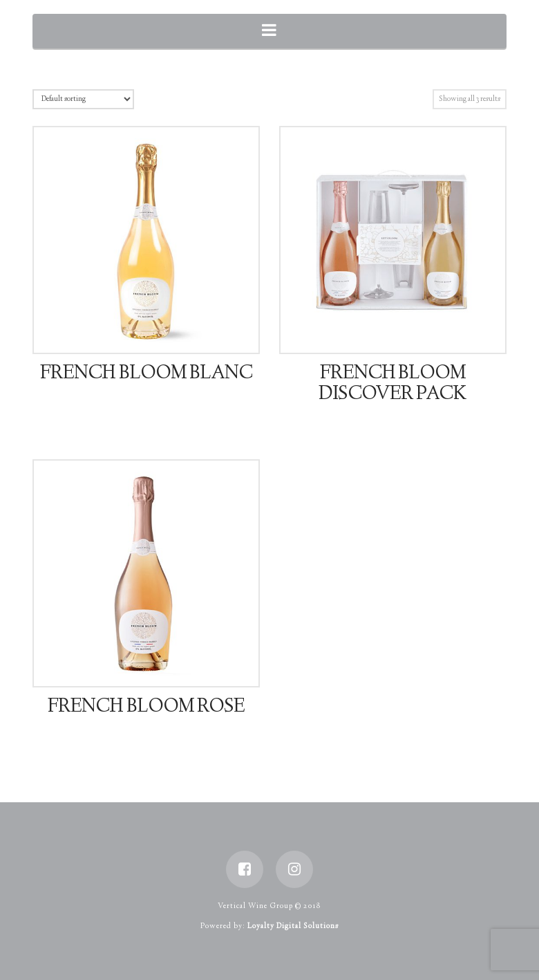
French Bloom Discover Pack (393, 385)
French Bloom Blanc (146, 374)
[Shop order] (83, 99)
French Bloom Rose (146, 708)
